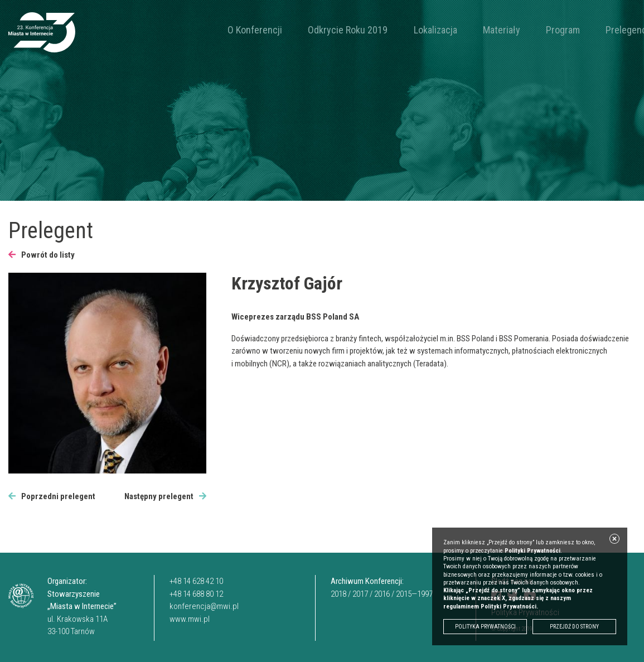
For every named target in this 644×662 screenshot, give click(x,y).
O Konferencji (246, 30)
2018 (338, 594)
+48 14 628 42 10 (196, 581)
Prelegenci (535, 30)
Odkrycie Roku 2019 (323, 30)
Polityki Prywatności (532, 551)
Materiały (442, 30)
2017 (360, 594)
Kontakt (581, 30)
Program (487, 30)
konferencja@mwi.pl (204, 606)
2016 (382, 594)
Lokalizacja (393, 30)
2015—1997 (414, 594)
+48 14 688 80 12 (196, 594)
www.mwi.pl (190, 619)
